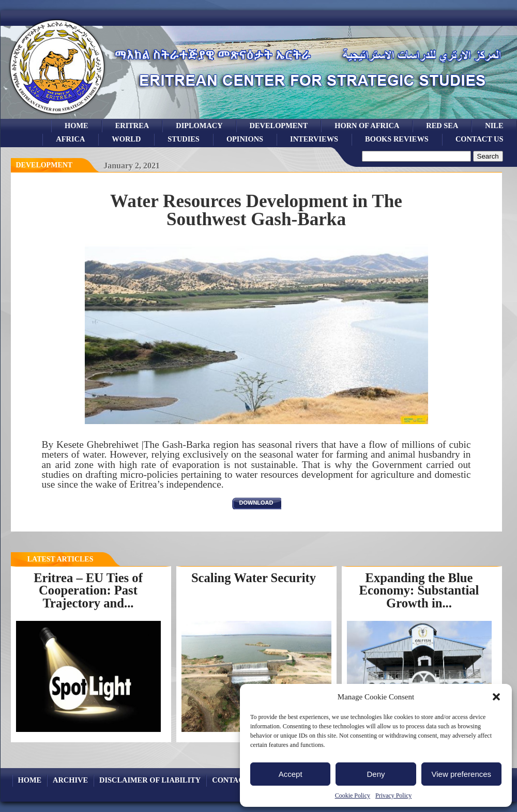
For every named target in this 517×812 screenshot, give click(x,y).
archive (70, 780)
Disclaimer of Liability (150, 780)
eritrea (132, 126)
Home (77, 126)
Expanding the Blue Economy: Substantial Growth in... (419, 590)
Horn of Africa (367, 126)
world (126, 139)
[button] (496, 697)
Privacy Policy (393, 795)
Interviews (314, 139)
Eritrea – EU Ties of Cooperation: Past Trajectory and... (88, 590)
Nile (494, 126)
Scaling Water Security (254, 578)
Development (44, 165)
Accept (291, 774)
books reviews (397, 139)
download (256, 503)
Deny (376, 774)
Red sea (442, 126)
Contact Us (480, 139)
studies (184, 139)
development (279, 126)
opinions (245, 139)
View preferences (462, 774)
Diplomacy (199, 126)
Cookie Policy (353, 795)
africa (70, 139)
